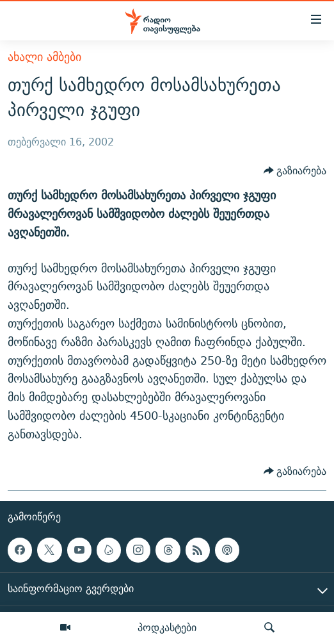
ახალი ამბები (44, 57)
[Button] (295, 171)
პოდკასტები (167, 627)
